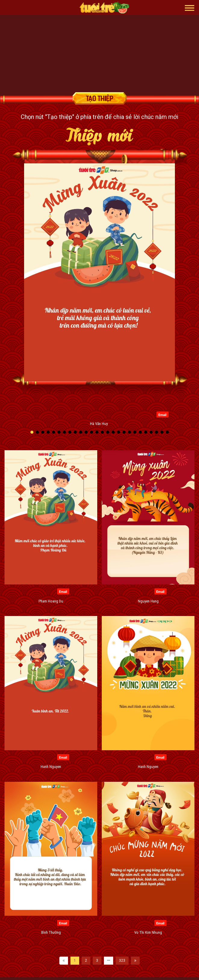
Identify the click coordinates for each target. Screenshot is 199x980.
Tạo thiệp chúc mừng (100, 98)
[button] (190, 8)
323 (122, 960)
